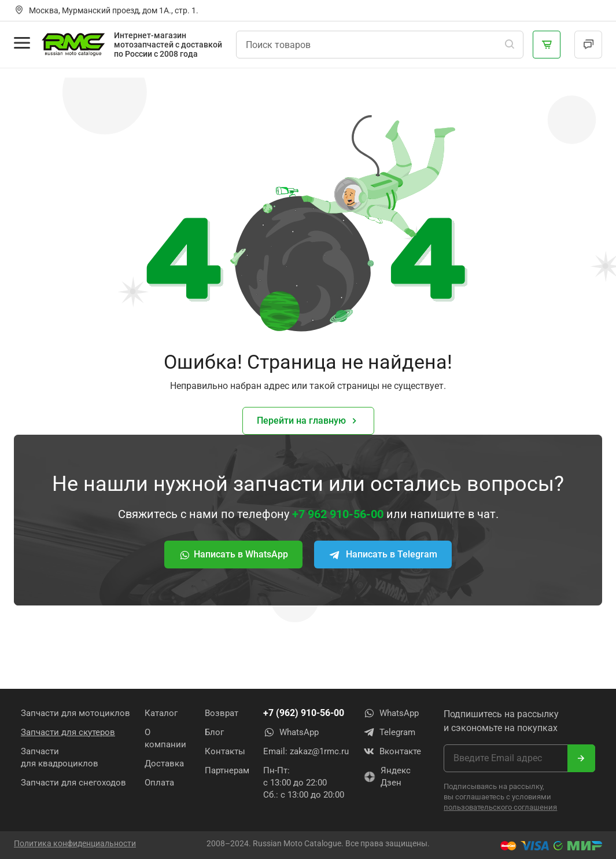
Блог (214, 732)
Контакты (225, 751)
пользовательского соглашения (500, 807)
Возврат (222, 713)
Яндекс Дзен (387, 777)
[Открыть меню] (22, 43)
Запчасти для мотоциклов (75, 713)
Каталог (161, 713)
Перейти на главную (308, 421)
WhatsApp (291, 732)
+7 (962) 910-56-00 (304, 713)
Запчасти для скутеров (68, 732)
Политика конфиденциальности (75, 843)
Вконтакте (392, 751)
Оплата (159, 783)
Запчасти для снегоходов (73, 783)
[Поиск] (510, 45)
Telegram (389, 732)
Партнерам (227, 770)
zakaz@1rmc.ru (319, 751)
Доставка (164, 763)
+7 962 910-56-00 (338, 514)
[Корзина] (547, 45)
